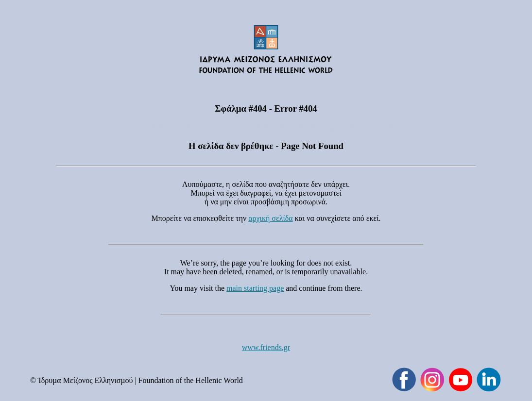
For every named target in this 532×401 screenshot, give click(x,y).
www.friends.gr (266, 347)
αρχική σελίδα (271, 218)
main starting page (255, 288)
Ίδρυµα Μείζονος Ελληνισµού (85, 380)
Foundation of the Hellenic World (191, 380)
